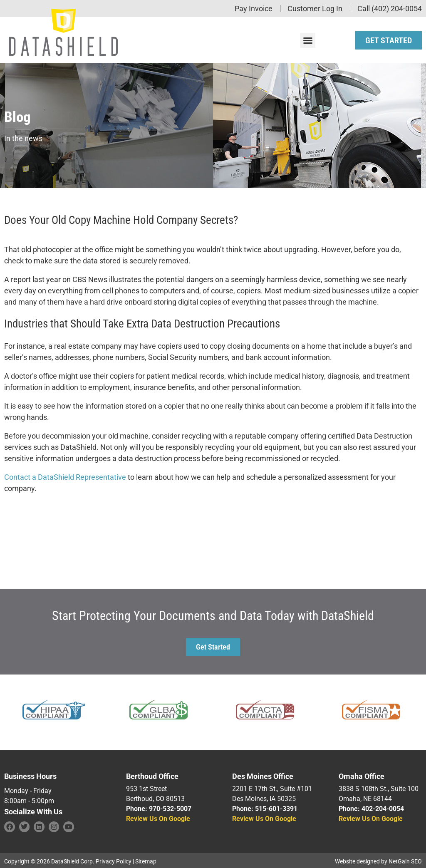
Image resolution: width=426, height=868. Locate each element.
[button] (308, 39)
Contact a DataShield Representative (65, 475)
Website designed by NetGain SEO (378, 859)
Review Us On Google (158, 817)
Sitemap (146, 859)
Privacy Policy (114, 859)
